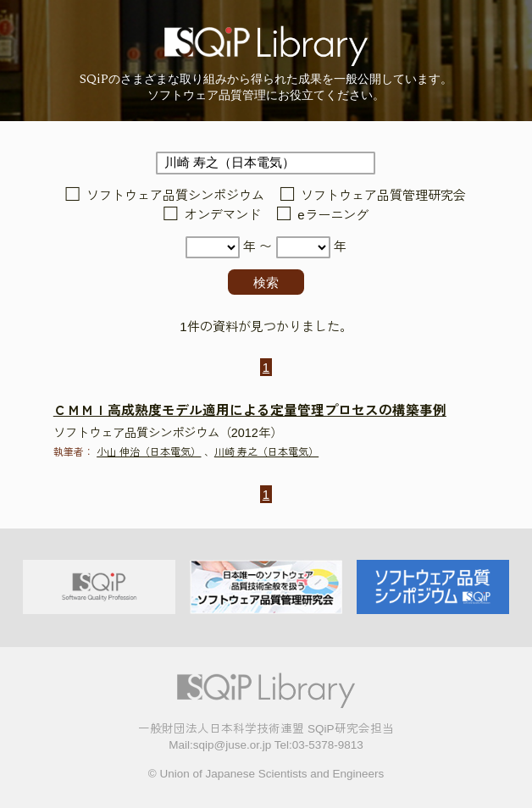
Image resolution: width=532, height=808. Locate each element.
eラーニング (332, 215)
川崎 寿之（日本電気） (266, 452)
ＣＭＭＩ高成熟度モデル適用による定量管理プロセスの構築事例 (250, 410)
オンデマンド (223, 215)
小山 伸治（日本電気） (149, 452)
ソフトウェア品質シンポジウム (175, 195)
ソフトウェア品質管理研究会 (383, 195)
